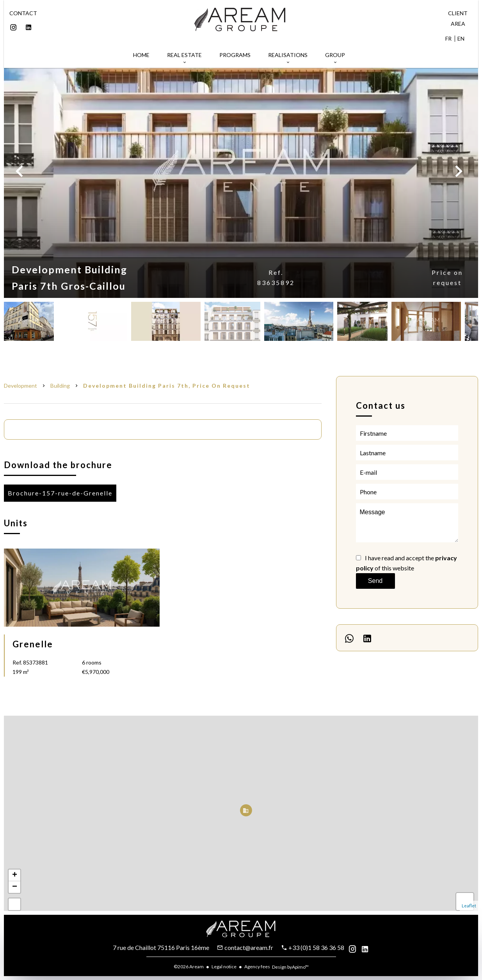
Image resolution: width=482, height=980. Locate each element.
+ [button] (15, 875)
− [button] (15, 887)
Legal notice (224, 967)
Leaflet (469, 906)
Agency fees (257, 967)
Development (20, 386)
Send (375, 581)
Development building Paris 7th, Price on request (167, 386)
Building (60, 386)
